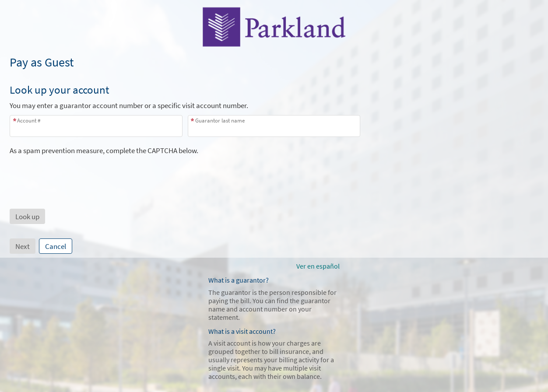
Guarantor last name (220, 121)
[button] (27, 216)
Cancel (56, 246)
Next (23, 246)
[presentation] (76, 172)
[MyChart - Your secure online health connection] (274, 27)
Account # (29, 121)
